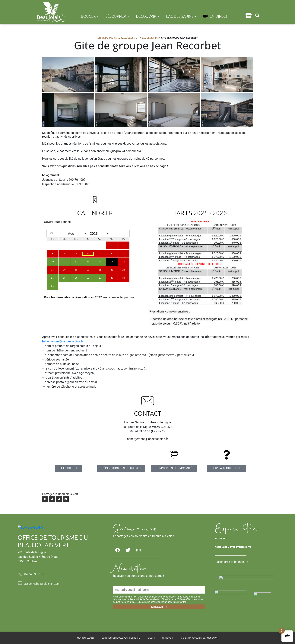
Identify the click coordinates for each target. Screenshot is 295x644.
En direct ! (216, 16)
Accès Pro (221, 538)
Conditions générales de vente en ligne (121, 638)
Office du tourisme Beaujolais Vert (119, 38)
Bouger (90, 16)
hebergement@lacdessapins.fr (63, 341)
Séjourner (117, 16)
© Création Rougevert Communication (200, 638)
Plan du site (168, 638)
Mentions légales (86, 638)
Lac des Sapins (181, 16)
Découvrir (148, 16)
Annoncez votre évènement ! (233, 547)
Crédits (151, 638)
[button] (257, 16)
